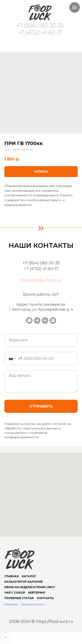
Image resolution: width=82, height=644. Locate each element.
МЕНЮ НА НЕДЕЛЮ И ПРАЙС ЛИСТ (30, 587)
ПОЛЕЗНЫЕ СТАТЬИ (19, 598)
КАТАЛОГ (29, 576)
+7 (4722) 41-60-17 (40, 32)
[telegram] (37, 320)
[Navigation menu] (75, 7)
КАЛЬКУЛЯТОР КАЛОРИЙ (24, 582)
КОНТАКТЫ (45, 598)
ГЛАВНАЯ (11, 576)
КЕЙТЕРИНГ (37, 593)
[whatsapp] (29, 320)
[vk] (45, 320)
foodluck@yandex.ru (41, 280)
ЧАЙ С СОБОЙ (15, 593)
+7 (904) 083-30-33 (40, 26)
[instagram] (53, 320)
